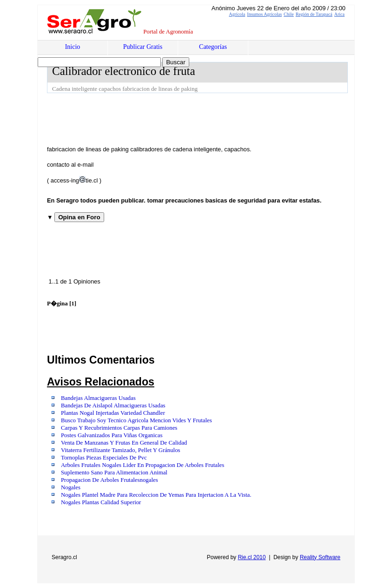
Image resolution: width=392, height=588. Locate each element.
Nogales (71, 487)
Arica (339, 14)
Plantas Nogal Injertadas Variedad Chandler (113, 413)
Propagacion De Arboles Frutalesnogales (110, 480)
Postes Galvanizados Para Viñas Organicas (112, 435)
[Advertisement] (216, 119)
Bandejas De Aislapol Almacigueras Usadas (113, 406)
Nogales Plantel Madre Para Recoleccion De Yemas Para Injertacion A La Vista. (156, 495)
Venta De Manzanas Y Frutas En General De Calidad (124, 443)
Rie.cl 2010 (252, 557)
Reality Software (320, 557)
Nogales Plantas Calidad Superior (101, 502)
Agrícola (237, 14)
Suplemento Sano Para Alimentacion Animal (114, 473)
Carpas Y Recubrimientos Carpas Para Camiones (119, 428)
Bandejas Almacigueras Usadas (98, 398)
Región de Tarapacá (314, 14)
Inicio (73, 47)
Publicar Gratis (143, 47)
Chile (289, 14)
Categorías (213, 47)
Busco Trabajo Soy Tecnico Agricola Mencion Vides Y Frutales (136, 420)
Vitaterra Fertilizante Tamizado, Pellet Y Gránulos (121, 450)
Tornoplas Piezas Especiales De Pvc (104, 458)
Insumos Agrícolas (264, 14)
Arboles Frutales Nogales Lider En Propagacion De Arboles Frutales (143, 465)
